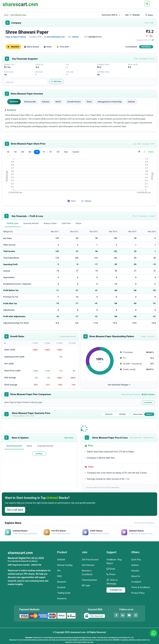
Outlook (131, 102)
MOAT (58, 102)
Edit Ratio (56, 82)
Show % (149, 414)
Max (66, 152)
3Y (44, 152)
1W (8, 152)
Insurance (62, 598)
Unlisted (61, 560)
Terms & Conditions (141, 587)
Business (14, 102)
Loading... (39, 454)
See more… (69, 438)
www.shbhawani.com (56, 37)
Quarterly (109, 414)
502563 (75, 37)
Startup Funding (65, 565)
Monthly (123, 414)
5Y (51, 152)
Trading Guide (64, 593)
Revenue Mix (30, 102)
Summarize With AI (111, 15)
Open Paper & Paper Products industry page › (24, 402)
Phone (112, 574)
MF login (86, 585)
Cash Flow (66, 223)
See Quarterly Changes (119, 385)
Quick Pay (136, 560)
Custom (76, 152)
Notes (48, 47)
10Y (58, 152)
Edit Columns (148, 394)
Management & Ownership (110, 102)
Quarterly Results (31, 223)
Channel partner (89, 580)
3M (23, 152)
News (29, 446)
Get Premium (88, 565)
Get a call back (15, 510)
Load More (148, 403)
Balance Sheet (50, 223)
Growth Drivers (74, 102)
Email (112, 569)
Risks (89, 102)
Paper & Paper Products (16, 37)
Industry (46, 102)
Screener (61, 587)
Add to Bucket (32, 47)
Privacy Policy (138, 593)
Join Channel (132, 15)
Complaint (136, 582)
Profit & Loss (13, 223)
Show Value (138, 414)
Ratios (79, 223)
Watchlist (13, 47)
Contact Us (116, 590)
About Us (136, 576)
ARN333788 (36, 565)
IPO (59, 571)
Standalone (146, 47)
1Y (37, 152)
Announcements (14, 446)
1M (15, 152)
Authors (135, 565)
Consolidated (131, 47)
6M (30, 152)
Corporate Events (45, 446)
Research (62, 582)
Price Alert (63, 47)
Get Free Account (90, 560)
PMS (59, 576)
